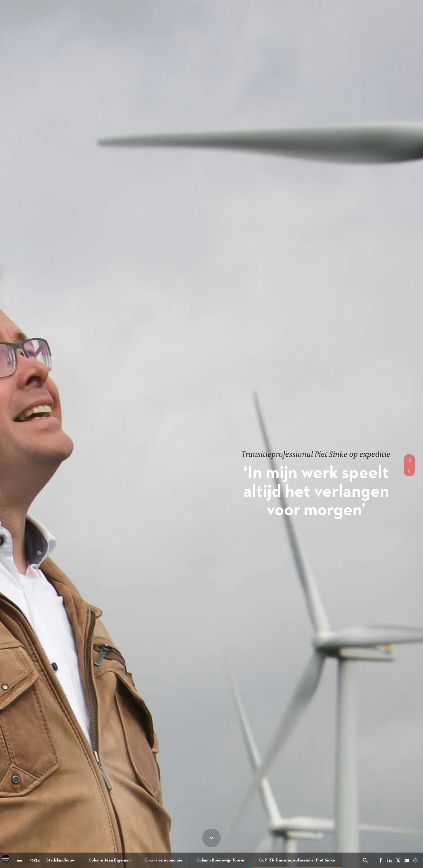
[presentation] (211, 434)
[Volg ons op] (415, 860)
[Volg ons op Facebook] (381, 860)
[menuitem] (61, 860)
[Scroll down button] (211, 838)
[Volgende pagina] (409, 460)
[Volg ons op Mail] (407, 860)
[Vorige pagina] (409, 471)
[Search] (365, 860)
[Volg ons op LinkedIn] (389, 860)
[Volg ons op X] (398, 860)
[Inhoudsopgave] (19, 860)
